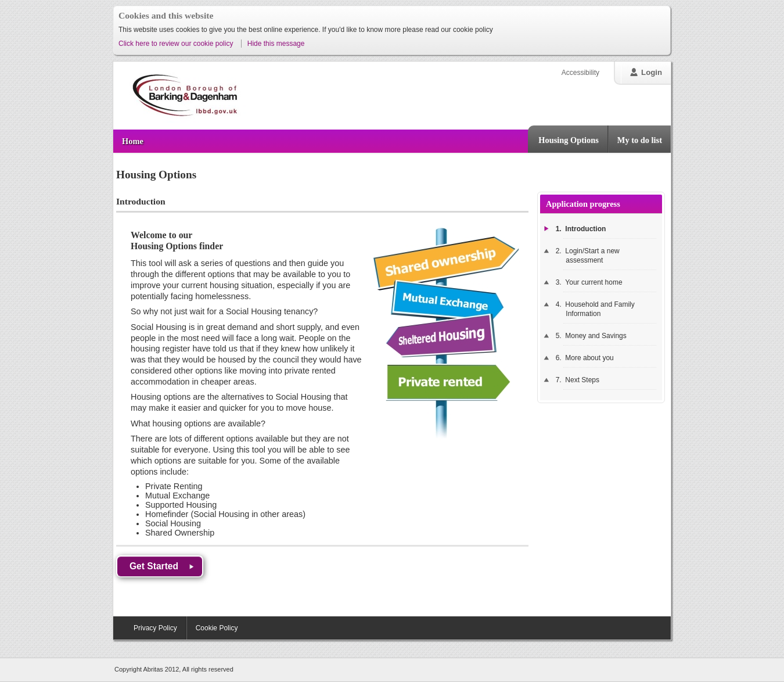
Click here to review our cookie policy (177, 44)
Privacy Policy (155, 628)
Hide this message (276, 44)
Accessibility (580, 73)
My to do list (640, 140)
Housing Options (569, 140)
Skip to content (114, 50)
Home (133, 141)
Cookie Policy (217, 628)
